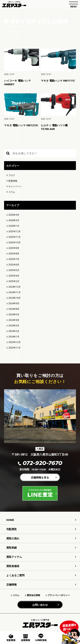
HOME (10, 520)
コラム (12, 192)
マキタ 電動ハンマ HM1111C (58, 81)
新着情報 (13, 181)
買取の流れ (13, 538)
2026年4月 (14, 215)
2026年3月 (14, 220)
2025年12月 (14, 231)
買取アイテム (14, 557)
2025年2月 (14, 281)
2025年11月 (14, 237)
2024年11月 (14, 292)
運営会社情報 (33, 595)
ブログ (12, 175)
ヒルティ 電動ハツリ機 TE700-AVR (54, 127)
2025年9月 (14, 248)
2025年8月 (14, 254)
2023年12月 (14, 342)
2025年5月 (14, 270)
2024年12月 (14, 287)
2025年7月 (14, 259)
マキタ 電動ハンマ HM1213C (21, 125)
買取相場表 (13, 566)
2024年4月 (14, 320)
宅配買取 (12, 529)
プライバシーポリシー (59, 595)
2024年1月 (14, 337)
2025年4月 (14, 276)
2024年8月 (14, 309)
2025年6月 (14, 265)
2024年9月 (14, 303)
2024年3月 (14, 326)
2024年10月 (14, 298)
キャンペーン (15, 186)
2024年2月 (14, 331)
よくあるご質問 (15, 575)
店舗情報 (12, 584)
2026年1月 (14, 226)
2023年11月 (14, 348)
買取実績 (12, 548)
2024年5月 (14, 314)
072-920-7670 (40, 464)
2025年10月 (14, 242)
